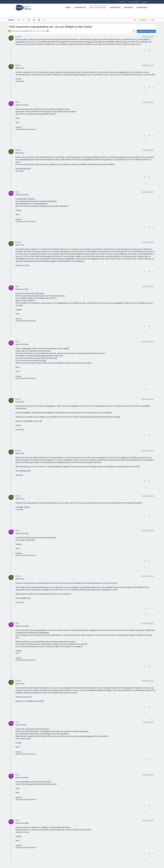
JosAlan (18, 37)
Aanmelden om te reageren (146, 31)
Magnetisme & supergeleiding (22, 31)
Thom (17, 102)
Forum (11, 20)
